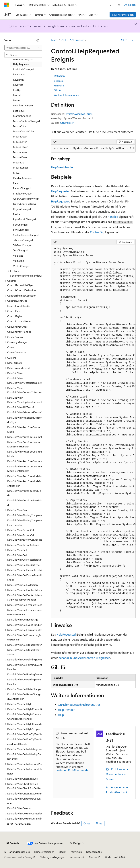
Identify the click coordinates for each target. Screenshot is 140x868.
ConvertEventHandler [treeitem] (19, 332)
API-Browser (77, 40)
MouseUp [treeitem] (19, 162)
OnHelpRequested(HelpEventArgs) (80, 704)
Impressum (76, 857)
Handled (113, 217)
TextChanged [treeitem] (20, 250)
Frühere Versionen (44, 852)
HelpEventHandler (62, 167)
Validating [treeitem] (19, 261)
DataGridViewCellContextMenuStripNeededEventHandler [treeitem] (25, 597)
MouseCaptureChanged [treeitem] (26, 121)
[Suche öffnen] (119, 5)
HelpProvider (66, 710)
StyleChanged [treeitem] (21, 230)
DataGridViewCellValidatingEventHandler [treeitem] (24, 757)
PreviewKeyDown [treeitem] (23, 193)
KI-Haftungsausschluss (17, 852)
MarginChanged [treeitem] (22, 116)
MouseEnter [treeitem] (20, 142)
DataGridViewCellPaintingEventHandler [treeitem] (25, 667)
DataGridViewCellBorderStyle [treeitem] (23, 565)
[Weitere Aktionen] (132, 40)
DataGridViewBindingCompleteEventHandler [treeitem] (25, 523)
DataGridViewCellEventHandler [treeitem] (24, 625)
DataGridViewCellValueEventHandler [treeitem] (25, 771)
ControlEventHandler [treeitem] (19, 306)
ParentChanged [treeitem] (22, 188)
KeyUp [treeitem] (17, 90)
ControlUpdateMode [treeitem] (19, 321)
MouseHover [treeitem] (20, 147)
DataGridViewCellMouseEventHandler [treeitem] (25, 652)
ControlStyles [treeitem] (15, 316)
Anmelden (130, 5)
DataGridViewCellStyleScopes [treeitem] (24, 729)
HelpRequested (61, 191)
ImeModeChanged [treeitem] (24, 69)
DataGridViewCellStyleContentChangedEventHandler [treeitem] (24, 717)
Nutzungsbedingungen (52, 857)
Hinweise (59, 85)
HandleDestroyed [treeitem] (23, 59)
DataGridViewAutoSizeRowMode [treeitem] (24, 493)
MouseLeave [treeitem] (20, 152)
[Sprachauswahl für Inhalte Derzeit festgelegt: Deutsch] (13, 843)
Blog (61, 852)
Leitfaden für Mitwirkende (72, 770)
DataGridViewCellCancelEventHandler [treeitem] (25, 577)
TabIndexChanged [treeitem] (23, 240)
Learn (54, 40)
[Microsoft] (7, 5)
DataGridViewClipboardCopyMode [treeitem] (24, 801)
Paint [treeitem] (16, 183)
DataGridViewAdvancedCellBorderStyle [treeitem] (24, 420)
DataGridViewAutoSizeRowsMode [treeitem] (25, 503)
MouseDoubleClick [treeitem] (24, 131)
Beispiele (59, 81)
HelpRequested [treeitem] (22, 64)
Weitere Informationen (66, 95)
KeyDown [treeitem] (18, 80)
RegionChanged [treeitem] (22, 209)
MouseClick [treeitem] (20, 126)
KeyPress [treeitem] (18, 85)
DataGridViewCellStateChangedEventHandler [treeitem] (24, 697)
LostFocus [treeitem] (19, 111)
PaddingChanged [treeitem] (23, 178)
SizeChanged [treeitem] (20, 225)
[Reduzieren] (38, 40)
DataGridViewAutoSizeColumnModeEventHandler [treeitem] (24, 444)
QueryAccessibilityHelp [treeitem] (26, 199)
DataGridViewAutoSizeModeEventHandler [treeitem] (24, 483)
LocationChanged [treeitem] (23, 105)
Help (61, 715)
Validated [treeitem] (18, 256)
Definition (59, 76)
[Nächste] (111, 5)
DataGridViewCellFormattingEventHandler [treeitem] (24, 637)
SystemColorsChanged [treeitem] (26, 235)
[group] (93, 149)
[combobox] (23, 48)
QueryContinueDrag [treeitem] (24, 204)
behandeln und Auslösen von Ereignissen (84, 658)
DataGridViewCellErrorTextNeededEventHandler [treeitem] (25, 612)
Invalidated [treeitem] (19, 74)
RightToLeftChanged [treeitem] (24, 219)
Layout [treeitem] (17, 95)
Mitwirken (76, 852)
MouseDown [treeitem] (20, 136)
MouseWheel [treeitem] (20, 168)
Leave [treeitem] (16, 100)
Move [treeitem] (16, 173)
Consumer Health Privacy (19, 857)
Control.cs (66, 123)
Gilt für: (58, 90)
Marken (93, 857)
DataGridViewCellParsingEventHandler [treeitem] (24, 682)
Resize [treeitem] (16, 214)
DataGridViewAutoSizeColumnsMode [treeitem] (25, 454)
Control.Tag (97, 232)
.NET (64, 40)
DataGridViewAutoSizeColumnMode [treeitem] (24, 429)
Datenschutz (93, 852)
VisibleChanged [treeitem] (22, 266)
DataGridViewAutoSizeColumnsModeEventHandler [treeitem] (25, 469)
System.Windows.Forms (79, 114)
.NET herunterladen (123, 15)
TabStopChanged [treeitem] (23, 245)
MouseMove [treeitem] (20, 157)
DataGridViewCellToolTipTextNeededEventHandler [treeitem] (25, 742)
